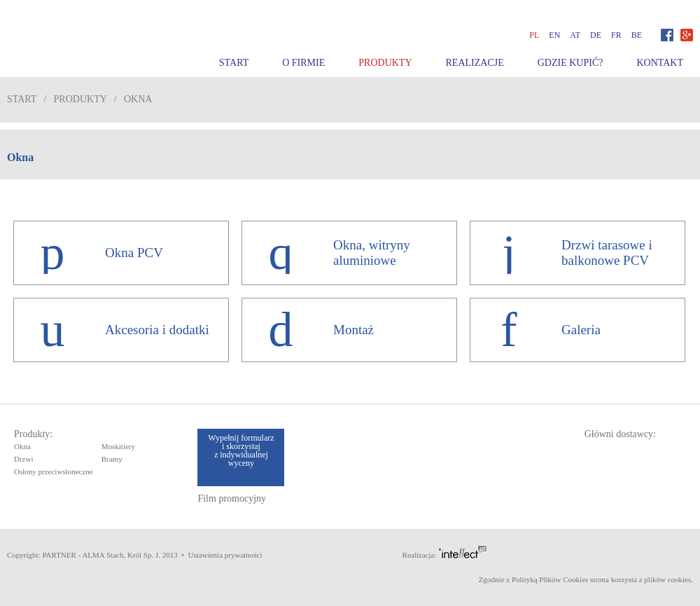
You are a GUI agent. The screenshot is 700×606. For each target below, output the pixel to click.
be (637, 35)
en (554, 35)
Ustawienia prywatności (225, 555)
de (596, 35)
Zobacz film (643, 11)
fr (616, 35)
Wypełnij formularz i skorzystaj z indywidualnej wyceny (241, 450)
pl (534, 35)
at (575, 35)
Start (234, 63)
